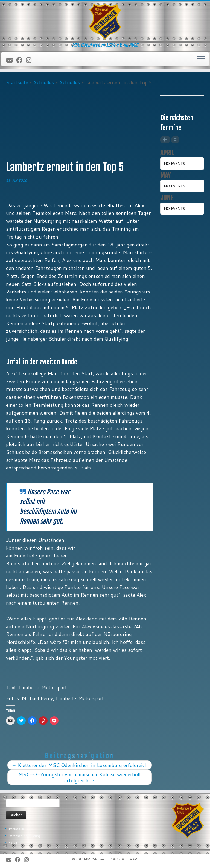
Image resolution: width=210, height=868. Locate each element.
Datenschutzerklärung (25, 836)
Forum (13, 843)
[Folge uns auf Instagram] (30, 60)
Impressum (17, 829)
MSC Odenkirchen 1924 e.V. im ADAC (111, 859)
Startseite (17, 82)
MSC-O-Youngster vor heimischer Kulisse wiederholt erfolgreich (80, 777)
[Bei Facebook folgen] (21, 60)
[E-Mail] (11, 60)
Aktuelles (44, 82)
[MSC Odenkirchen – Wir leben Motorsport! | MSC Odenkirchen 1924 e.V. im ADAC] (105, 22)
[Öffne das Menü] (201, 59)
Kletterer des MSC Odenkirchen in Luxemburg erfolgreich (80, 765)
